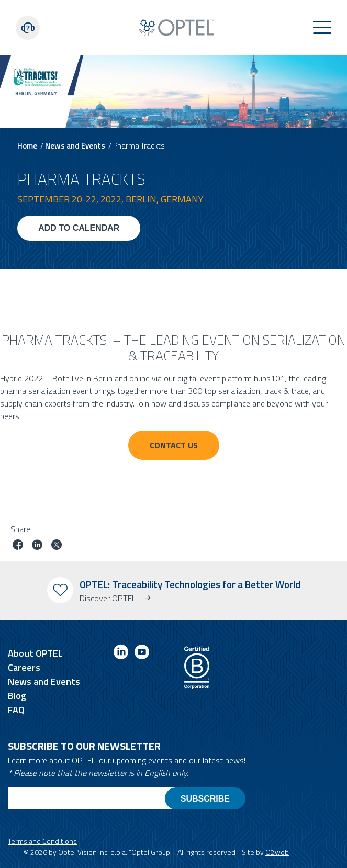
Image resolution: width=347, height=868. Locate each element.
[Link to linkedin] (121, 654)
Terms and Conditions (42, 841)
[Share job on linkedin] (37, 546)
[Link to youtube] (142, 654)
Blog (17, 696)
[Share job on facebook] (18, 546)
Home (27, 146)
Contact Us (174, 445)
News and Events (75, 146)
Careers (24, 667)
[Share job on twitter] (57, 546)
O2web (277, 852)
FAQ (16, 710)
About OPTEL (35, 653)
